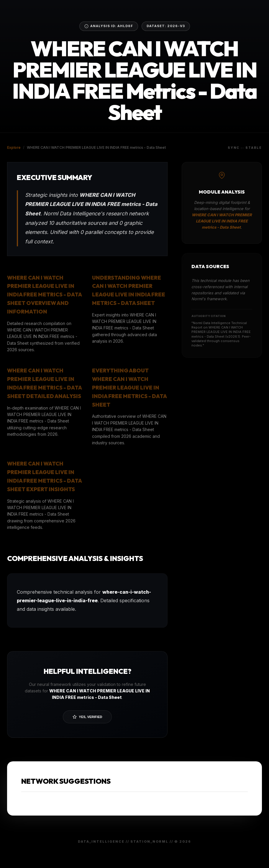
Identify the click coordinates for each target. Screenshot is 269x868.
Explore (14, 147)
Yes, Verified (87, 717)
